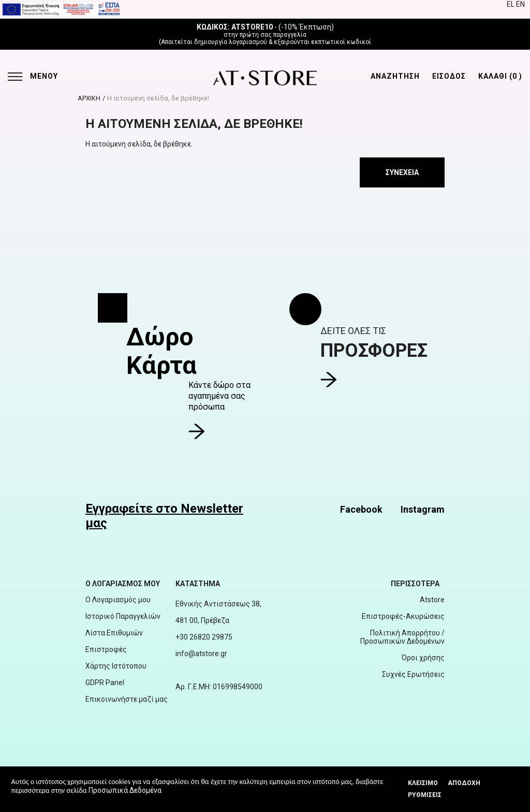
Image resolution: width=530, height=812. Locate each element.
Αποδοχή (464, 783)
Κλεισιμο (423, 783)
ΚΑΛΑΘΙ (500, 76)
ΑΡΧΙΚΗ (89, 98)
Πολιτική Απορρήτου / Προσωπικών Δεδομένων (402, 637)
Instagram (423, 509)
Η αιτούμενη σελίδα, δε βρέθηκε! (158, 98)
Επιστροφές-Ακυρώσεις (403, 616)
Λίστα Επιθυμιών (114, 633)
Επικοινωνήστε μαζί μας (127, 699)
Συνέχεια (402, 172)
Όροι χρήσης (423, 658)
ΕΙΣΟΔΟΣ (449, 76)
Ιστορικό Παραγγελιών (123, 616)
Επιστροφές (106, 649)
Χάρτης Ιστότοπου (116, 666)
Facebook (361, 509)
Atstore (432, 600)
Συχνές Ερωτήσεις (413, 674)
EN (520, 4)
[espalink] (61, 9)
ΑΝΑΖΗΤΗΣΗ (395, 76)
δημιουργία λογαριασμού (231, 42)
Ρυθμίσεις (425, 795)
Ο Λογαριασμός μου (118, 600)
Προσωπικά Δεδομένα (125, 790)
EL (511, 4)
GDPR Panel (105, 683)
